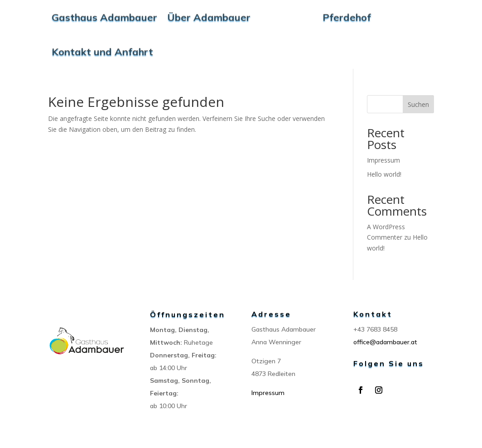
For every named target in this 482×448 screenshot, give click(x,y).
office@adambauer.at (385, 342)
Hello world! (384, 174)
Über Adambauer (209, 17)
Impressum (383, 160)
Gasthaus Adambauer (104, 17)
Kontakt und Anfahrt (102, 52)
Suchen (418, 104)
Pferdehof (347, 17)
